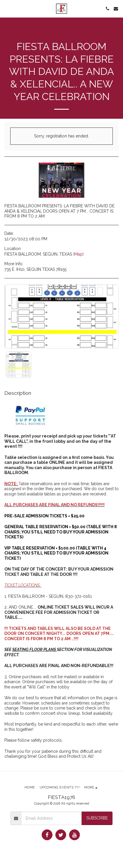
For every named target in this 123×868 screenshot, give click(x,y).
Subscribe (97, 818)
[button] (6, 8)
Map (78, 254)
